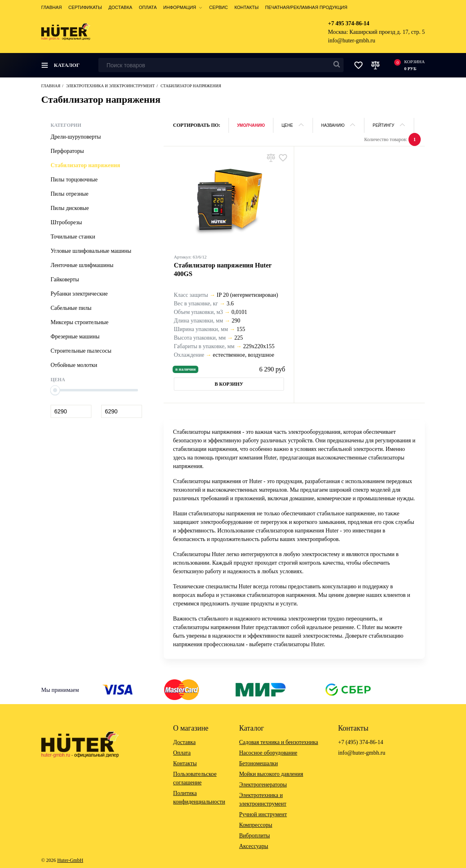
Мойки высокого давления (271, 774)
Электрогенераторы (263, 785)
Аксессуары (254, 846)
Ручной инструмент (263, 814)
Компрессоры (256, 825)
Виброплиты (254, 836)
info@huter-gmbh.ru (352, 41)
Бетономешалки (259, 763)
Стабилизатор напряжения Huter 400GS (223, 269)
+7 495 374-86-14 (349, 23)
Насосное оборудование (268, 753)
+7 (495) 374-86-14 (361, 742)
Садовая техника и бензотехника (279, 742)
